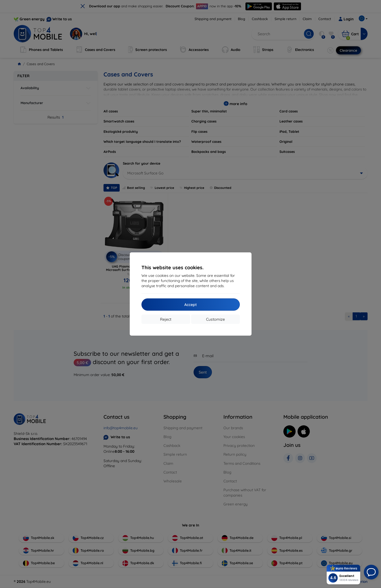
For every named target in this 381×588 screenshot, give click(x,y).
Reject (166, 319)
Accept (190, 305)
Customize (215, 319)
